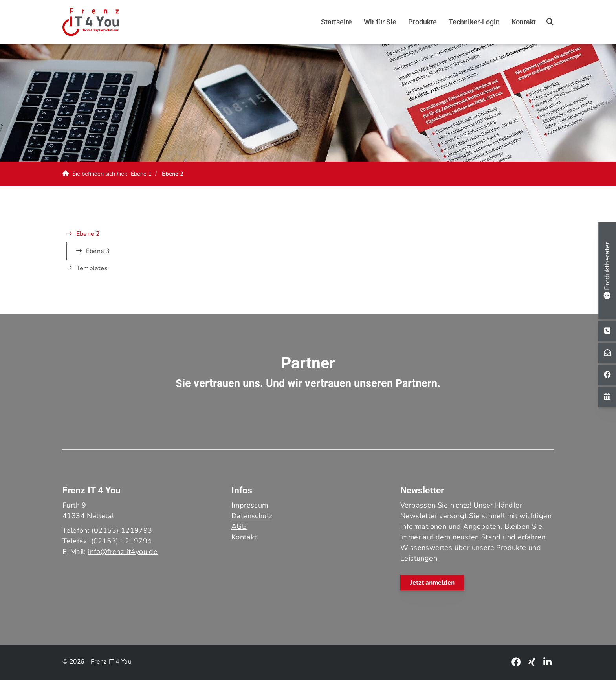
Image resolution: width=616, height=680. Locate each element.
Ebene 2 (173, 174)
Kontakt (524, 22)
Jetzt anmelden (432, 583)
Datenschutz (252, 516)
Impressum (250, 505)
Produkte (423, 22)
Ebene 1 (141, 174)
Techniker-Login (474, 22)
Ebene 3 (98, 251)
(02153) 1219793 (122, 530)
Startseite (336, 22)
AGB (239, 526)
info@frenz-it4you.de (123, 552)
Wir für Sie (380, 22)
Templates (92, 268)
